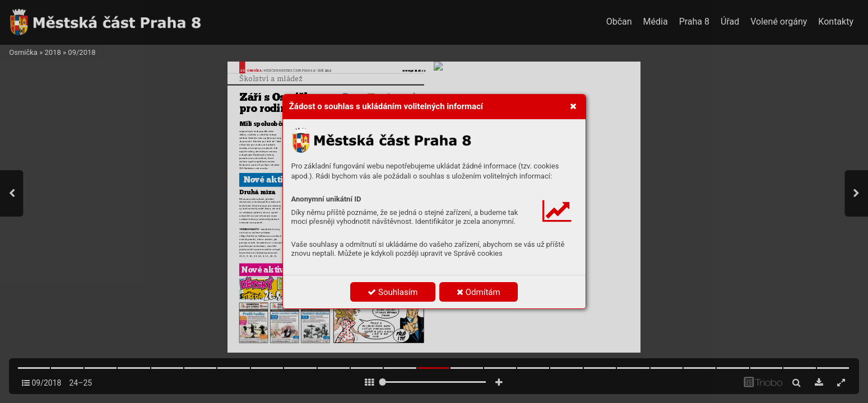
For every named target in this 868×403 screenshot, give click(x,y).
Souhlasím (393, 292)
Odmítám (479, 292)
